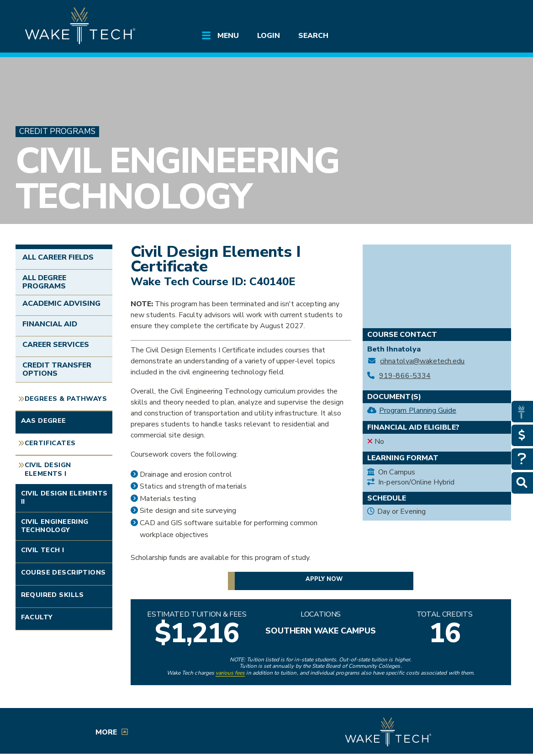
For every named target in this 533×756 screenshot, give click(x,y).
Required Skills (53, 595)
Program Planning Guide (418, 410)
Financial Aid (50, 324)
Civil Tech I (43, 550)
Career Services (56, 345)
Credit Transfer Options (57, 369)
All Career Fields (58, 257)
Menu (228, 36)
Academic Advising (62, 303)
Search (313, 36)
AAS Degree (44, 421)
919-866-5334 (405, 376)
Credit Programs (57, 132)
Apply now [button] (324, 579)
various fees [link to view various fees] (230, 673)
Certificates (50, 443)
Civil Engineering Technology (177, 179)
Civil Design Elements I (48, 469)
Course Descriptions (63, 572)
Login (269, 36)
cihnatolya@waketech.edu (422, 361)
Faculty (37, 617)
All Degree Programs (44, 282)
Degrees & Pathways (66, 399)
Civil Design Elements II (64, 498)
